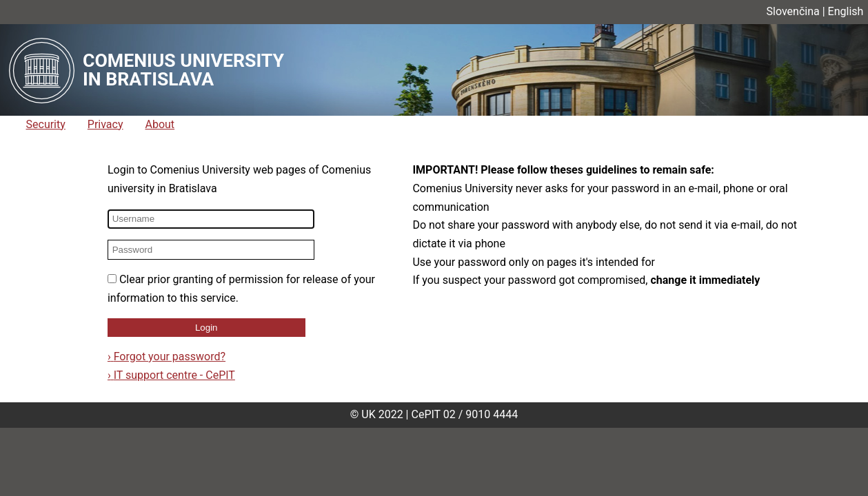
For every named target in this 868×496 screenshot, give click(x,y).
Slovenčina (793, 11)
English (846, 11)
